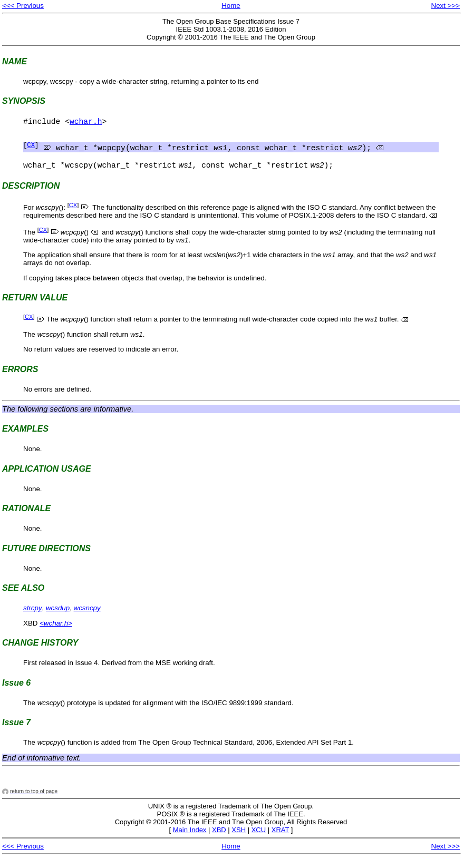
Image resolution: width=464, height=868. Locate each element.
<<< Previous (23, 6)
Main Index (190, 839)
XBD (219, 839)
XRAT (280, 839)
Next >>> (446, 6)
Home (231, 6)
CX (31, 150)
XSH (239, 839)
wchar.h (86, 123)
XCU (259, 839)
